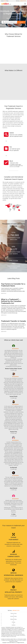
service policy (14, 167)
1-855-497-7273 (23, 1)
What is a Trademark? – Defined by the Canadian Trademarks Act (11, 301)
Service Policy (14, 616)
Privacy (14, 622)
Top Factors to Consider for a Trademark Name (13, 285)
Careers (14, 625)
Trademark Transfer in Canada (13, 321)
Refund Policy (13, 619)
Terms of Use (13, 613)
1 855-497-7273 (16, 610)
